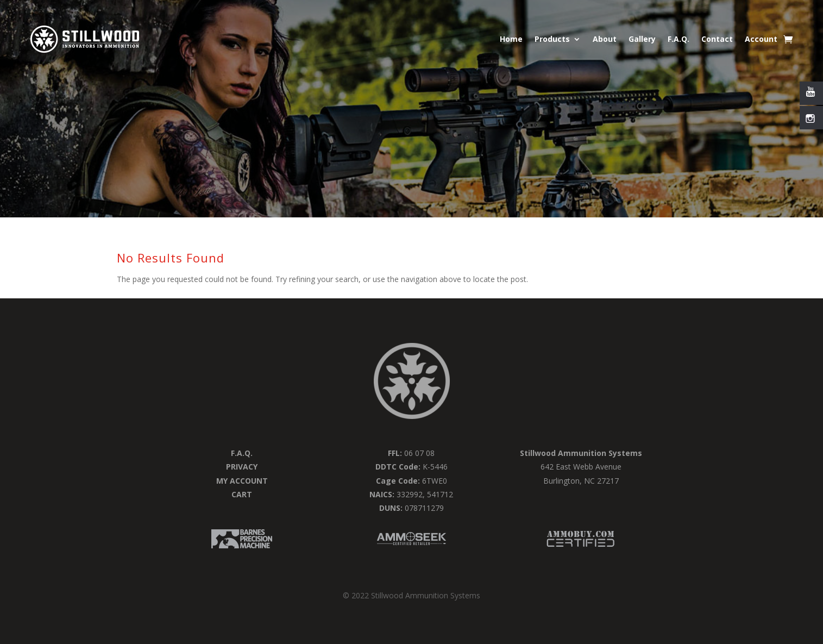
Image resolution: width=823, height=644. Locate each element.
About (605, 39)
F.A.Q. (678, 39)
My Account (242, 481)
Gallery (642, 39)
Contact (717, 39)
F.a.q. (242, 453)
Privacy (242, 467)
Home (511, 39)
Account (761, 39)
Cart (242, 494)
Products (552, 39)
